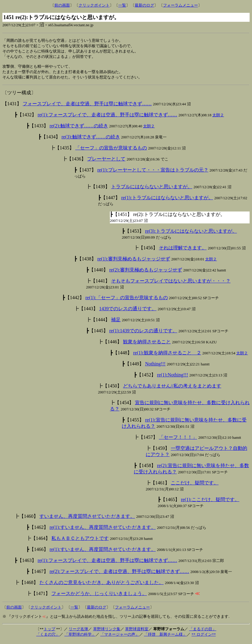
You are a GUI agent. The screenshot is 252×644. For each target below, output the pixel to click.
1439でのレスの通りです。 (128, 312)
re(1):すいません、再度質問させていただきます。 (103, 530)
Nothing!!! (155, 367)
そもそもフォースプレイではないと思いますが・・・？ (171, 284)
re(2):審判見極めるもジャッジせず (146, 273)
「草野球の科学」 (80, 637)
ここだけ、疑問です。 (195, 486)
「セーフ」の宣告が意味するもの (111, 151)
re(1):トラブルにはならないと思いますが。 (167, 201)
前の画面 (62, 5)
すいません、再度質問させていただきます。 (87, 519)
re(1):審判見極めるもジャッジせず (134, 262)
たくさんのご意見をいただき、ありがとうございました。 (102, 585)
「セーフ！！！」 (178, 440)
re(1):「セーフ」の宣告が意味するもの (127, 301)
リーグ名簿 (78, 632)
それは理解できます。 (183, 251)
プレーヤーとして (106, 162)
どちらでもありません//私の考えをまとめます (172, 389)
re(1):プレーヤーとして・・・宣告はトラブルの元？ (153, 173)
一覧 (122, 5)
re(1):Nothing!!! (173, 378)
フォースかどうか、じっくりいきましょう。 (99, 596)
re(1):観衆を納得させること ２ (167, 356)
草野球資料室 (137, 632)
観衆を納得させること (147, 345)
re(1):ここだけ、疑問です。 (210, 502)
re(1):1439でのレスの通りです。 (143, 334)
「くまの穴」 (48, 637)
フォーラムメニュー (180, 5)
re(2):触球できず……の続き (79, 129)
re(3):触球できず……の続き (91, 140)
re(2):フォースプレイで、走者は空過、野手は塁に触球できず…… (119, 574)
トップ (49, 632)
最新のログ (144, 5)
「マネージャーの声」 (120, 637)
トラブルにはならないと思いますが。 (152, 190)
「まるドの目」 (203, 632)
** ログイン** (203, 637)
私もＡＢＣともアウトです (80, 541)
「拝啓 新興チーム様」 (165, 637)
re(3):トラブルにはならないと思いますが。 (191, 234)
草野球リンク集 (107, 632)
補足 (116, 323)
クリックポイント (94, 5)
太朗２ (218, 118)
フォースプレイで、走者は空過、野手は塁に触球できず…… (87, 107)
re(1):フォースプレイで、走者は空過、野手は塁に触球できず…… (107, 118)
